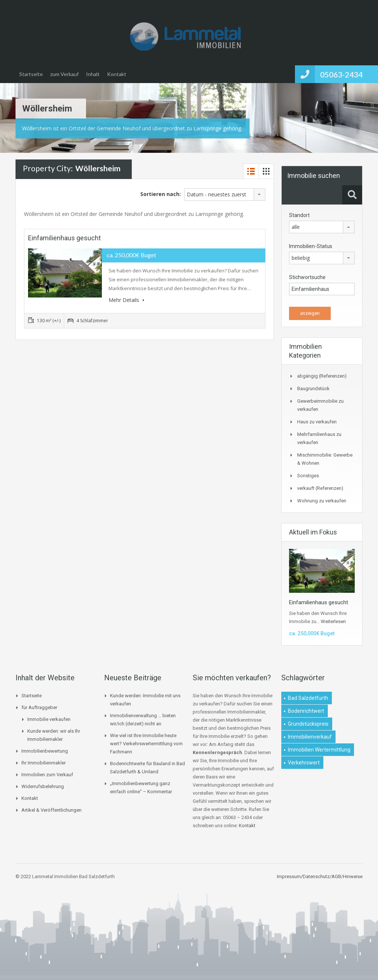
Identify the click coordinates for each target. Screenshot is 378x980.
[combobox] (225, 195)
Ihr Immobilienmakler (44, 763)
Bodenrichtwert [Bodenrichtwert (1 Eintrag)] (306, 711)
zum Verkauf (64, 74)
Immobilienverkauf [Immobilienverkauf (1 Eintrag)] (310, 737)
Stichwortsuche (307, 277)
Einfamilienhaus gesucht (64, 238)
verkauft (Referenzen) (320, 488)
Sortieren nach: (161, 194)
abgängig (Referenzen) (322, 376)
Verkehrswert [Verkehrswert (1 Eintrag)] (304, 763)
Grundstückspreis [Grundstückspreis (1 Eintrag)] (308, 724)
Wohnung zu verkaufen (322, 501)
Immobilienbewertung (45, 751)
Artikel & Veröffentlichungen (51, 810)
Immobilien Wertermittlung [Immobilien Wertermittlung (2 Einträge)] (319, 750)
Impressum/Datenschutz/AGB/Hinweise (320, 876)
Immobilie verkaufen (49, 719)
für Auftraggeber (39, 707)
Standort (299, 215)
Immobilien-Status (311, 246)
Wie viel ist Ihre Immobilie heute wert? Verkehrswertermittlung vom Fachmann (146, 744)
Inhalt (93, 74)
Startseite (31, 74)
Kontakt (117, 74)
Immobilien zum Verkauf (47, 775)
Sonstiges (308, 476)
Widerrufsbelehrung (43, 786)
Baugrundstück (313, 388)
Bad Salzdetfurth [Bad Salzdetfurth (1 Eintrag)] (308, 698)
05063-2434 (341, 74)
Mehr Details (126, 300)
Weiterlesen (333, 621)
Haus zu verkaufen (317, 422)
